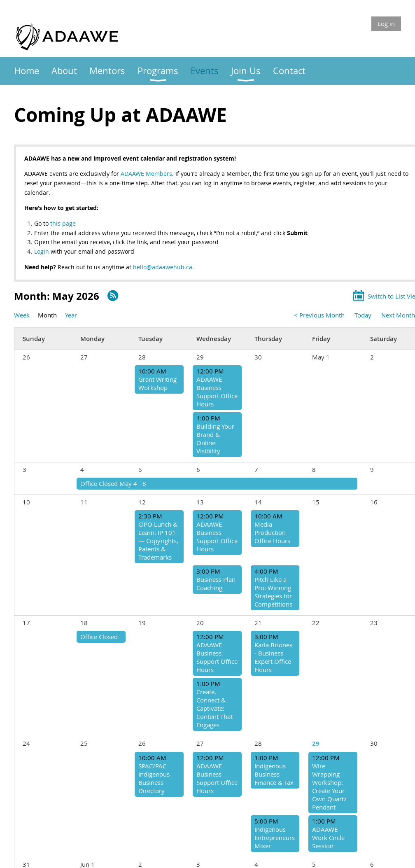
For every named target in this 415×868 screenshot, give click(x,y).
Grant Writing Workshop (157, 383)
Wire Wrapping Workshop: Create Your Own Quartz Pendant (329, 786)
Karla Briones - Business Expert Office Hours (273, 657)
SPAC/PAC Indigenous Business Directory (154, 778)
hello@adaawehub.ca (163, 267)
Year (71, 315)
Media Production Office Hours (272, 532)
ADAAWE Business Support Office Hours (217, 392)
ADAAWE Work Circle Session (328, 838)
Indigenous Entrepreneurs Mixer (275, 838)
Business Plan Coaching (216, 583)
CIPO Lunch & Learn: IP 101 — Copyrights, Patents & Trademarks (158, 541)
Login (42, 251)
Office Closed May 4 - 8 (113, 483)
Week (22, 315)
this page (63, 223)
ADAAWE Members (146, 174)
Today (363, 315)
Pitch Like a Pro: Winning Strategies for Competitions (273, 592)
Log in (386, 23)
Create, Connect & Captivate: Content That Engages (214, 708)
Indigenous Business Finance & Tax (274, 774)
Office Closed (99, 637)
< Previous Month (319, 315)
